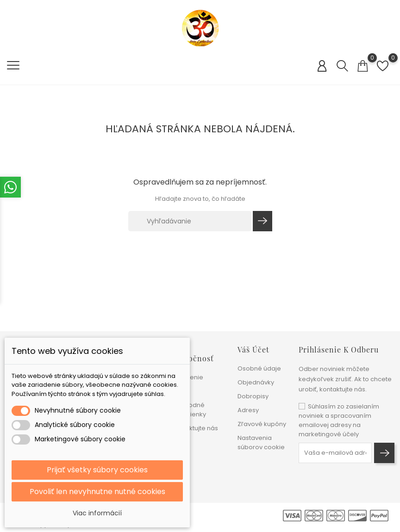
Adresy (248, 410)
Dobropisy (253, 396)
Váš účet (253, 350)
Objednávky (256, 382)
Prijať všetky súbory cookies (97, 470)
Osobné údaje (259, 368)
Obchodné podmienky (189, 410)
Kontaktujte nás (195, 428)
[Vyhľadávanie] (190, 221)
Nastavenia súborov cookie (261, 442)
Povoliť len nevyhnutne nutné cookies (97, 492)
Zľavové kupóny (262, 424)
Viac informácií (97, 513)
